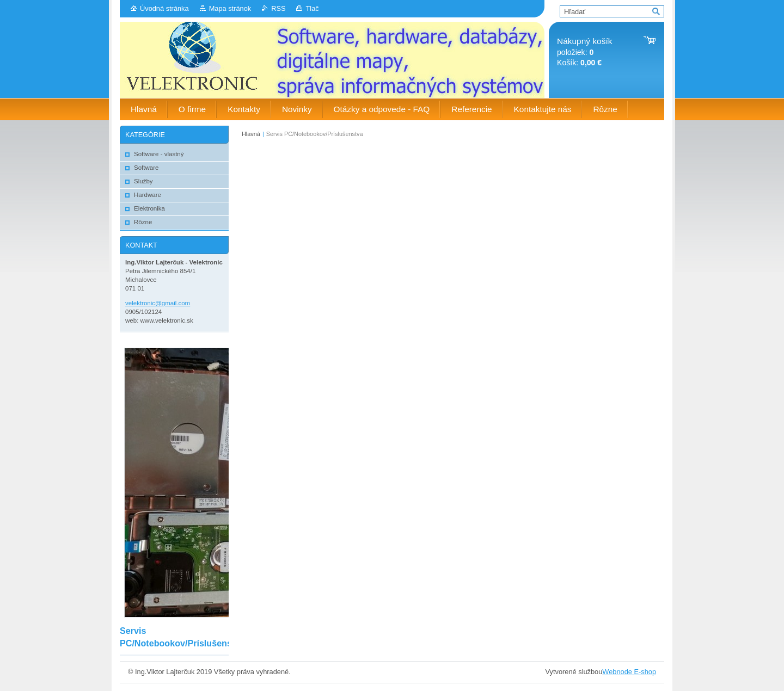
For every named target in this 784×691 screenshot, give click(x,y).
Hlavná (251, 134)
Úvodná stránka (164, 8)
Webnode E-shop (629, 672)
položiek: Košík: (584, 52)
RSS (278, 8)
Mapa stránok (230, 8)
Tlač (312, 8)
